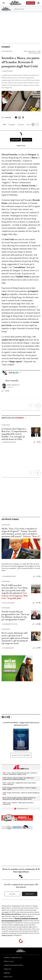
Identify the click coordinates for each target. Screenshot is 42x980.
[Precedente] (31, 406)
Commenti (6, 117)
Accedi (12, 894)
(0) (7, 391)
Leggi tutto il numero (21, 755)
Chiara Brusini (8, 648)
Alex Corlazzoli (8, 603)
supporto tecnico (7, 935)
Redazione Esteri (9, 442)
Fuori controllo (12, 380)
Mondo (6, 47)
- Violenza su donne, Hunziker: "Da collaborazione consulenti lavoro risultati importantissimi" (18, 779)
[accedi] (38, 3)
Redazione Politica (9, 624)
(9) (39, 442)
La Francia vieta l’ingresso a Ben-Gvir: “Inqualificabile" (15, 596)
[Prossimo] (38, 406)
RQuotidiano (7, 71)
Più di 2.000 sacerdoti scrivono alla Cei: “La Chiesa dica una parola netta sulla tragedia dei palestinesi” (15, 589)
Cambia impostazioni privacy (14, 965)
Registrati (30, 894)
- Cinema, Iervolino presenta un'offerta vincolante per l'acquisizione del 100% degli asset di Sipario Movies (19, 798)
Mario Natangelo (13, 385)
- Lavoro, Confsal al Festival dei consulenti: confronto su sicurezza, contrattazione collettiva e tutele (20, 774)
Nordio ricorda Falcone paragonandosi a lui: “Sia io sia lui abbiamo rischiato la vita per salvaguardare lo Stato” (15, 615)
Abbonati (31, 3)
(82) (38, 624)
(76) (38, 603)
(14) (38, 648)
